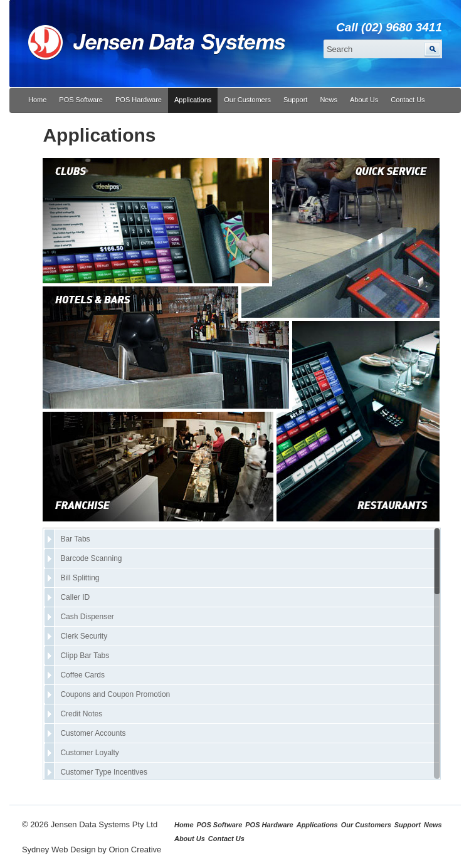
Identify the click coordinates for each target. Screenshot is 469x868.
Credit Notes (81, 714)
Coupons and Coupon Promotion (115, 694)
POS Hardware (139, 100)
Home (37, 100)
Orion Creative (135, 850)
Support (296, 100)
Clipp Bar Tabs (85, 656)
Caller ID (75, 597)
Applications (193, 100)
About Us (364, 100)
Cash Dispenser (87, 617)
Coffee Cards (82, 675)
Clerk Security (84, 636)
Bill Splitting (80, 578)
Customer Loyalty (89, 753)
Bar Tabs (75, 539)
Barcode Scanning (91, 558)
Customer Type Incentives (104, 772)
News (329, 100)
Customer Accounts (93, 733)
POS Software (81, 100)
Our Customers (247, 100)
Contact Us (408, 100)
